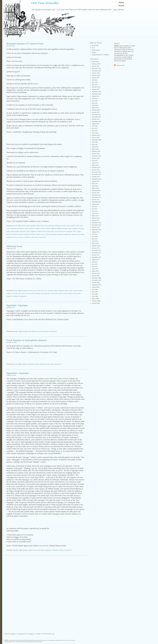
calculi (68, 226)
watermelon (27, 237)
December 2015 (96, 250)
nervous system (30, 293)
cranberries (32, 229)
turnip (75, 293)
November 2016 (96, 225)
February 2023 (96, 87)
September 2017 (97, 202)
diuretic (67, 291)
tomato (65, 293)
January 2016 (96, 248)
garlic (71, 291)
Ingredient (16, 331)
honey (28, 231)
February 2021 (96, 135)
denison (43, 229)
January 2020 (96, 154)
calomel (73, 226)
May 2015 (95, 266)
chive (46, 291)
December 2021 (96, 114)
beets (35, 291)
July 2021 (95, 126)
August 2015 (96, 259)
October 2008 (96, 282)
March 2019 (95, 165)
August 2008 (96, 287)
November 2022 (96, 91)
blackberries (58, 226)
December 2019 (96, 156)
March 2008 (95, 299)
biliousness (51, 226)
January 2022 (96, 112)
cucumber (50, 291)
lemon (44, 231)
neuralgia (37, 293)
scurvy (43, 234)
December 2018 (96, 172)
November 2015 (96, 253)
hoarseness (23, 231)
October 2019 (96, 158)
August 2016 (96, 232)
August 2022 (96, 96)
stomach (60, 234)
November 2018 (96, 174)
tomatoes (74, 234)
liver (56, 231)
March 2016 (95, 243)
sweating (65, 234)
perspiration (14, 234)
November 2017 (96, 197)
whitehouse (15, 296)
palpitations (35, 331)
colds (8, 229)
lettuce (53, 231)
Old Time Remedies (45, 3)
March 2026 (95, 62)
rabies (48, 364)
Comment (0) (42, 237)
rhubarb (38, 234)
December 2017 (96, 195)
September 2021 (97, 121)
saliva (53, 293)
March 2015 (95, 271)
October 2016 (96, 227)
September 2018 (97, 179)
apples (28, 226)
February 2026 (96, 64)
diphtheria (59, 229)
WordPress (13, 634)
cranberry (38, 229)
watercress (21, 237)
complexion (13, 229)
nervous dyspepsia (67, 231)
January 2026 (96, 66)
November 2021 (96, 117)
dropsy (35, 550)
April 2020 (95, 147)
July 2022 (95, 98)
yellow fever (34, 237)
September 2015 (97, 257)
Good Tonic (95, 45)
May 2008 (95, 294)
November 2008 (96, 280)
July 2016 (95, 234)
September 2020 (97, 140)
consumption (20, 229)
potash (40, 331)
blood (38, 291)
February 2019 (96, 167)
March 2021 (95, 133)
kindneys (9, 293)
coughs (26, 229)
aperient (24, 226)
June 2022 (95, 101)
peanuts (9, 234)
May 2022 (95, 103)
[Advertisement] (46, 138)
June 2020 (95, 142)
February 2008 (96, 301)
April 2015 (95, 269)
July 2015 (95, 262)
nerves (24, 293)
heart (30, 331)
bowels (64, 226)
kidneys (43, 550)
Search (121, 5)
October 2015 (96, 255)
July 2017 (95, 207)
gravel (12, 231)
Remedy (15, 226)
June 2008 (95, 292)
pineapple (26, 234)
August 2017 (96, 204)
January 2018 (96, 193)
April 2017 (95, 213)
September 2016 (97, 230)
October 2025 (96, 73)
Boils (93, 48)
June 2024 (95, 82)
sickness (47, 234)
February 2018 (96, 190)
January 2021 (96, 137)
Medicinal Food (14, 246)
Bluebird (22, 634)
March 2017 (95, 216)
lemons (48, 231)
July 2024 (95, 80)
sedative (61, 550)
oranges (79, 231)
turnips (82, 234)
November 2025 (96, 71)
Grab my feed (120, 65)
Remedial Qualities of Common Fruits (25, 44)
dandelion (56, 291)
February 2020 (96, 151)
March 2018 (95, 188)
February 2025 (96, 75)
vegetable (9, 296)
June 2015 (95, 264)
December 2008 (96, 278)
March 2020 (95, 149)
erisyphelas (75, 229)
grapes (8, 231)
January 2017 (96, 220)
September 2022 (97, 94)
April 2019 (95, 163)
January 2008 (96, 303)
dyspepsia (65, 229)
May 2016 (95, 239)
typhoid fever (10, 237)
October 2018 (96, 177)
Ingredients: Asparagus (18, 373)
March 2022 (95, 108)
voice (16, 237)
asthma (38, 226)
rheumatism (32, 234)
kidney (80, 291)
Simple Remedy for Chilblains (101, 55)
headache (17, 231)
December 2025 (96, 68)
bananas (43, 226)
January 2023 (96, 89)
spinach (55, 234)
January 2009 (96, 276)
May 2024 (95, 85)
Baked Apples (96, 50)
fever (80, 229)
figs (83, 229)
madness (37, 364)
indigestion (33, 231)
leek (13, 293)
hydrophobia (31, 364)
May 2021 (95, 131)
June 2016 (95, 236)
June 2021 (95, 128)
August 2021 (96, 124)
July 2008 (95, 289)
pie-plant (21, 234)
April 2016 (95, 241)
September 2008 (97, 285)
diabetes (30, 550)
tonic (78, 234)
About (121, 3)
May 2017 (95, 211)
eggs (70, 229)
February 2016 (96, 246)
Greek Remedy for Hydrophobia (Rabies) (27, 340)
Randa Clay (32, 634)
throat (70, 234)
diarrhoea (48, 229)
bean (28, 291)
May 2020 (95, 144)
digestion (54, 229)
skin (51, 234)
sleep (52, 364)
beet (31, 291)
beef (47, 226)
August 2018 (96, 181)
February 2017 (96, 218)
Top (53, 634)
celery (81, 226)
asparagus (33, 226)
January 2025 (96, 78)
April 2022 (95, 105)
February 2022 (96, 110)
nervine (60, 231)
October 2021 (96, 119)
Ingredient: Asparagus (17, 305)
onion (74, 231)
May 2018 (95, 184)
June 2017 (95, 209)
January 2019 (96, 170)
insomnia (39, 231)
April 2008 (95, 296)
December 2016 (96, 223)
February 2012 (96, 273)
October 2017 (96, 200)
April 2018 (95, 186)
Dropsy (94, 52)
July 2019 (95, 161)
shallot (57, 293)
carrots (77, 226)
